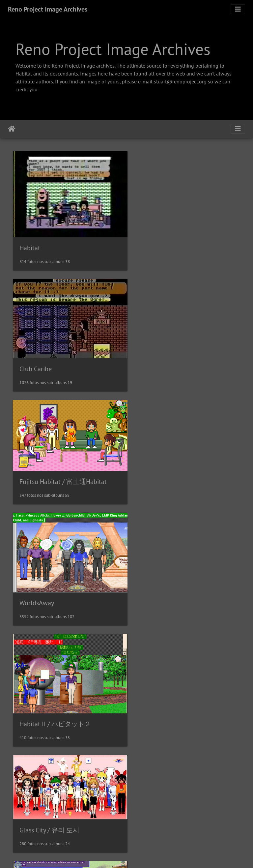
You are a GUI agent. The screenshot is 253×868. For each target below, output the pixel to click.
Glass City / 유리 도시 (168, 463)
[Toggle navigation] (238, 9)
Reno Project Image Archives (48, 9)
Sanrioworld (155, 697)
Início (12, 129)
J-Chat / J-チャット (46, 697)
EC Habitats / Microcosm (53, 594)
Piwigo (147, 854)
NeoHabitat (154, 815)
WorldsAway (155, 360)
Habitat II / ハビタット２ (55, 477)
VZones (148, 585)
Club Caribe (154, 237)
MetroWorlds (38, 800)
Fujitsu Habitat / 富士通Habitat (63, 353)
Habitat (30, 243)
